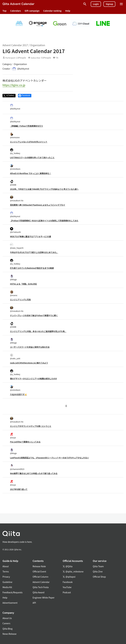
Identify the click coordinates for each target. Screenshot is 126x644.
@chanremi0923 (17, 467)
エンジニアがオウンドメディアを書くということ (31, 426)
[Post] (9, 96)
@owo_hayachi (17, 246)
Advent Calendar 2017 (15, 45)
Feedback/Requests (13, 592)
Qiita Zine (98, 571)
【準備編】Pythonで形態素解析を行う (26, 126)
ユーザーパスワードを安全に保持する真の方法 (30, 347)
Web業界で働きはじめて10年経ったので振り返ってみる (34, 473)
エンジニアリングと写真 (20, 299)
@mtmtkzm (15, 167)
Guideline (7, 582)
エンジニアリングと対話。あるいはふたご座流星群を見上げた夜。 (38, 331)
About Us (7, 618)
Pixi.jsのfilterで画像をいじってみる (25, 442)
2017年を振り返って (19, 489)
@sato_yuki (15, 357)
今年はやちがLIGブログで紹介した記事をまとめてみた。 (34, 252)
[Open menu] (121, 4)
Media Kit (7, 587)
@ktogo (13, 278)
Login (96, 4)
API (34, 603)
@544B (13, 183)
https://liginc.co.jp (14, 85)
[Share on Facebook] (25, 96)
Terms (6, 571)
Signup (109, 4)
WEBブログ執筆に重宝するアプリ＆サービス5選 (30, 236)
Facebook (68, 582)
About (6, 566)
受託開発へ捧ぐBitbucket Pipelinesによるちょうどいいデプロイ (38, 205)
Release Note (39, 566)
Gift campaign (32, 11)
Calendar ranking (52, 11)
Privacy (6, 577)
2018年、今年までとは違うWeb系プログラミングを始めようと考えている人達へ (44, 189)
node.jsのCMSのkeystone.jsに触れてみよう (29, 363)
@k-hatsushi (15, 230)
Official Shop (99, 577)
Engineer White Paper (44, 598)
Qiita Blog (8, 629)
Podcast (67, 592)
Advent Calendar (41, 582)
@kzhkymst (15, 107)
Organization (38, 45)
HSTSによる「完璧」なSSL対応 (23, 284)
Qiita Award (38, 592)
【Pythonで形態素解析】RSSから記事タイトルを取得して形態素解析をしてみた (44, 221)
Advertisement (10, 603)
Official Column (41, 577)
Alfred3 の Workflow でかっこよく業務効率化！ (31, 173)
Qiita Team (98, 566)
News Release (9, 634)
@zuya (13, 436)
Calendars (16, 11)
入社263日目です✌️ (18, 394)
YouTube (67, 587)
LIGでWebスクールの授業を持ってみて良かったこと (32, 157)
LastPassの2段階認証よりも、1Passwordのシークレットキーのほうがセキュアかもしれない (49, 458)
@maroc (14, 294)
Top (4, 11)
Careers (6, 623)
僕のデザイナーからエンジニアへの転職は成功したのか (34, 378)
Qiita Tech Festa (41, 587)
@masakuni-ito (17, 199)
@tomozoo (15, 136)
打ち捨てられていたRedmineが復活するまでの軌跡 (32, 268)
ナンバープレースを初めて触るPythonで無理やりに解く (34, 315)
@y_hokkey (15, 151)
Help (68, 11)
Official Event (39, 571)
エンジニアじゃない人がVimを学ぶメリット (29, 142)
